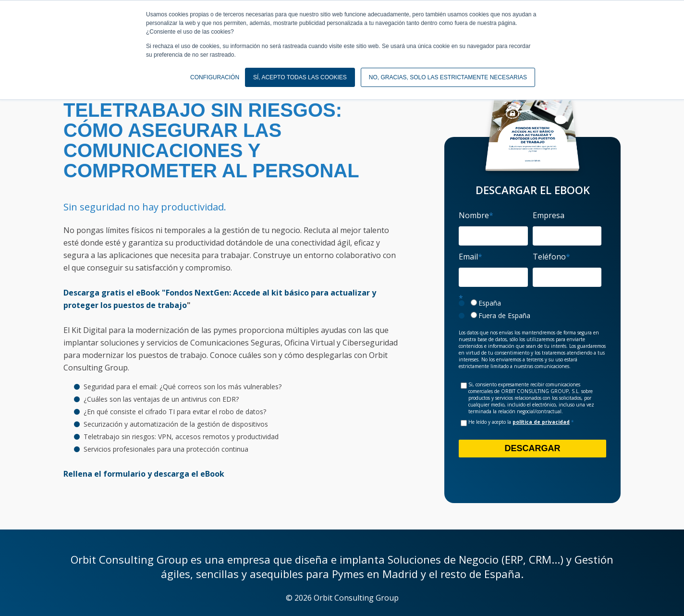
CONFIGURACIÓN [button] (215, 77)
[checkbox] (530, 309)
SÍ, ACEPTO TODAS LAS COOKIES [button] (300, 77)
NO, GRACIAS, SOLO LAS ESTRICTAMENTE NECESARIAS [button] (448, 77)
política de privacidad (541, 422)
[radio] (530, 303)
